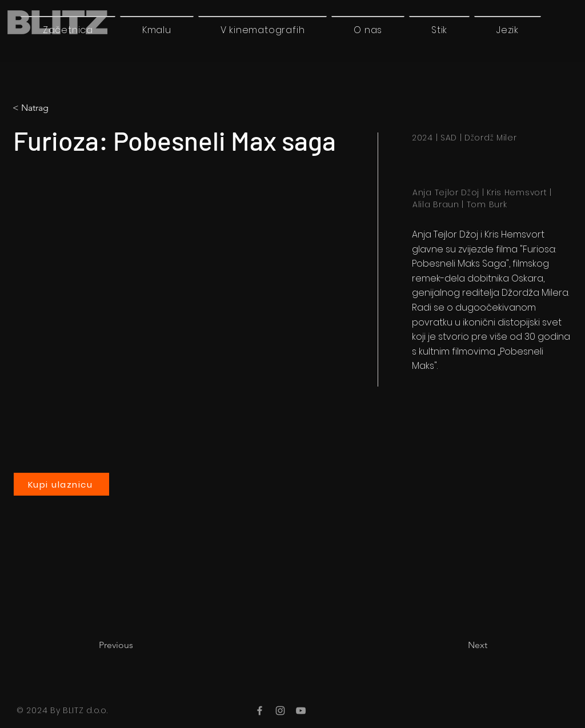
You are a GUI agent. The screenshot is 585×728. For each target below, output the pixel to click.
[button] (508, 30)
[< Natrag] (60, 108)
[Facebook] (260, 711)
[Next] (459, 645)
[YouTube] (301, 711)
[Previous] (137, 645)
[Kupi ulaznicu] (61, 484)
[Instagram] (280, 711)
